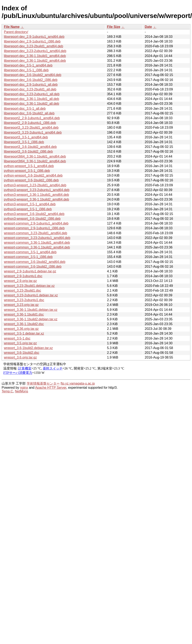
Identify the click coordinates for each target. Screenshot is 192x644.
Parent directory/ (16, 32)
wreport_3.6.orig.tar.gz (20, 357)
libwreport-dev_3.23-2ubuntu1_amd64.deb (35, 51)
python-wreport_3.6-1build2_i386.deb (31, 180)
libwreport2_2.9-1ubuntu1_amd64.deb (32, 118)
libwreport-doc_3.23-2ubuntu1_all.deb (32, 94)
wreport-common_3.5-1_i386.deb (28, 257)
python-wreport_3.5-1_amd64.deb (29, 166)
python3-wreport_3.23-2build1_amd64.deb (35, 185)
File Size (114, 27)
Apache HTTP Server (51, 388)
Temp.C (7, 391)
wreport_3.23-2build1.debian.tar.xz (29, 286)
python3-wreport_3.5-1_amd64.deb (30, 204)
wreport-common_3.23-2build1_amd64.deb (36, 233)
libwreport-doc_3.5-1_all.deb (25, 109)
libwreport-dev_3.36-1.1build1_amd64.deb (35, 56)
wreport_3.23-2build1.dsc (23, 291)
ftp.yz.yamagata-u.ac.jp (78, 383)
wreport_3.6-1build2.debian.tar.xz (28, 348)
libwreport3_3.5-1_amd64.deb (26, 137)
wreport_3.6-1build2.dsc (22, 353)
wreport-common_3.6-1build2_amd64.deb (35, 262)
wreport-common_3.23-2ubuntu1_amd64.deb (37, 238)
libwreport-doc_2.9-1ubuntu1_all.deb (31, 85)
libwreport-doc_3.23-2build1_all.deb (30, 89)
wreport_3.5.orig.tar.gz (20, 343)
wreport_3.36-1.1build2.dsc (24, 324)
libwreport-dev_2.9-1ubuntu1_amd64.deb (34, 37)
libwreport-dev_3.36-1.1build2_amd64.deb (35, 61)
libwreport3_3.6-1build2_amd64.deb (30, 147)
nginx (24, 388)
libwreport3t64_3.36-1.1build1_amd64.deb (35, 156)
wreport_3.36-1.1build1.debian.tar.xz (31, 310)
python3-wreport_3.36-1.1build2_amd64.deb (36, 199)
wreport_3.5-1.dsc (17, 338)
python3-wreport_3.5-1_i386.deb (28, 209)
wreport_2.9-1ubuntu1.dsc (23, 276)
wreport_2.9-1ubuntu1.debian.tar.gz (30, 271)
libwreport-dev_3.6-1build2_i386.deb (31, 80)
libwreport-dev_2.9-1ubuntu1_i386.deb (32, 41)
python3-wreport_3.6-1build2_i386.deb (32, 219)
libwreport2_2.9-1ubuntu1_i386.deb (30, 123)
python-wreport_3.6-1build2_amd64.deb (33, 175)
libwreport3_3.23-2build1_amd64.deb (31, 128)
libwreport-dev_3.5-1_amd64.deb (28, 65)
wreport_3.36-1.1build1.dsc (24, 314)
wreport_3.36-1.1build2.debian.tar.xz (31, 319)
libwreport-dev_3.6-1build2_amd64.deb (33, 75)
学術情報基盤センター (43, 383)
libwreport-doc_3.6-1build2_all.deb (29, 113)
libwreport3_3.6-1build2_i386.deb (28, 151)
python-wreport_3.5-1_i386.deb (27, 171)
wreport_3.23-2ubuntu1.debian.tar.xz (31, 295)
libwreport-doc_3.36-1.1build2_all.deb (32, 104)
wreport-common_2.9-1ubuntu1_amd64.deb (36, 223)
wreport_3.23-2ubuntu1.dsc (24, 300)
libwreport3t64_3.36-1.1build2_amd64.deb (35, 161)
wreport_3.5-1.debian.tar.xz (24, 333)
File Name (12, 27)
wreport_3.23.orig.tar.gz (21, 305)
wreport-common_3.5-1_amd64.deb (30, 252)
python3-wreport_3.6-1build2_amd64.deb (34, 214)
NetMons (21, 391)
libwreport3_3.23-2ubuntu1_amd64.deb (33, 132)
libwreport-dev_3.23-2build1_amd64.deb (33, 46)
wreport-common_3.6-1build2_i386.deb (33, 267)
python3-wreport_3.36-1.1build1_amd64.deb (36, 195)
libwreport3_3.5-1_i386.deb (24, 142)
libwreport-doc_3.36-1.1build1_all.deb (32, 99)
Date (148, 27)
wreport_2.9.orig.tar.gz (20, 281)
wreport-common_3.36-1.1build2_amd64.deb (37, 247)
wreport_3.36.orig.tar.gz (21, 329)
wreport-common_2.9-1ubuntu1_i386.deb (34, 228)
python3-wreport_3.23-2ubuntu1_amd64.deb (37, 190)
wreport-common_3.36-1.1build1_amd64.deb (37, 243)
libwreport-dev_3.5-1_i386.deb (26, 70)
